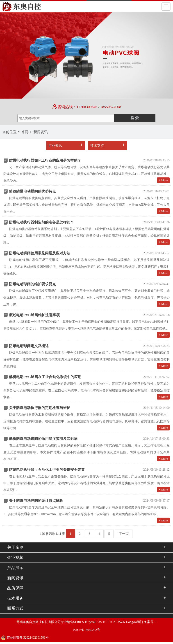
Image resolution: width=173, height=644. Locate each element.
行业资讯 (55, 146)
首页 (25, 132)
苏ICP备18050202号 (86, 630)
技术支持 (97, 146)
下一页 (124, 534)
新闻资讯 (41, 132)
